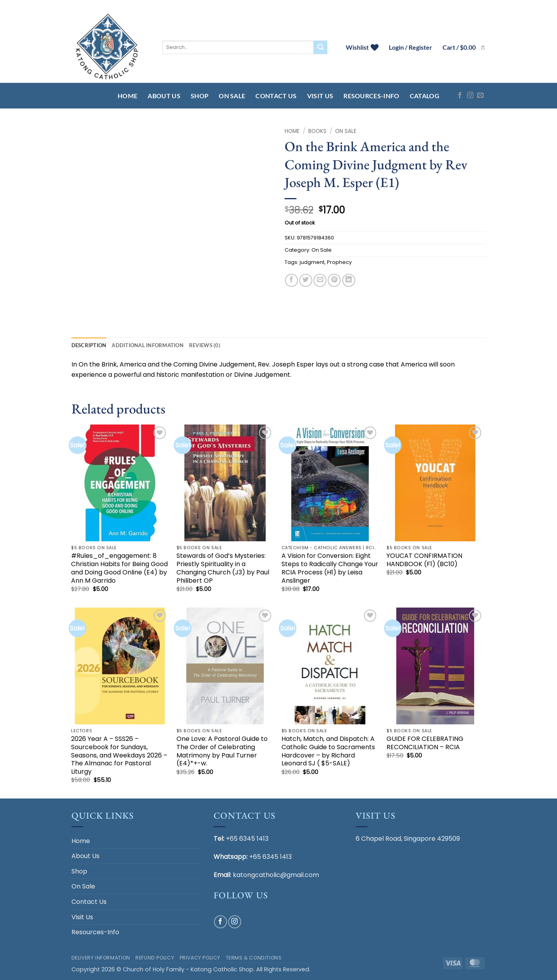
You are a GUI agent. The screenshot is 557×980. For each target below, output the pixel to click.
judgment (312, 262)
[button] (464, 47)
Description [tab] (89, 345)
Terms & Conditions (254, 958)
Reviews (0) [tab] (205, 345)
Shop (200, 96)
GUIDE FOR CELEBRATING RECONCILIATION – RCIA (425, 743)
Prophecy (339, 262)
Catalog (425, 96)
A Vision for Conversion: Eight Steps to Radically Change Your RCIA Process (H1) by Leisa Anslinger (330, 568)
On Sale (232, 96)
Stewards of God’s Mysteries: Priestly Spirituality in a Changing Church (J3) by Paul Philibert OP (223, 568)
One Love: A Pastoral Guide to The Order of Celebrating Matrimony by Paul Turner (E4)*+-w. (222, 751)
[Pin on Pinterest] (334, 280)
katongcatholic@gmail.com (276, 875)
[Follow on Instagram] (470, 95)
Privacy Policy (200, 958)
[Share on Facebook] (292, 280)
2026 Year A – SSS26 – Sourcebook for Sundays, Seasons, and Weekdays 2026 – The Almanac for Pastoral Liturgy (119, 756)
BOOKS (317, 131)
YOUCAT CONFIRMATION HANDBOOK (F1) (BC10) (424, 560)
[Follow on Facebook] (460, 95)
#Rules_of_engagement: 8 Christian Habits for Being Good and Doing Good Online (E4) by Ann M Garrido (119, 568)
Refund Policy (155, 958)
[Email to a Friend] (320, 280)
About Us (164, 96)
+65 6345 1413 (247, 839)
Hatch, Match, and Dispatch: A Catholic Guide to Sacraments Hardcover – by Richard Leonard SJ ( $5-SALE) (328, 751)
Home (128, 96)
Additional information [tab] (148, 345)
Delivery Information (101, 958)
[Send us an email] (480, 95)
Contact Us (276, 96)
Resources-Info (371, 96)
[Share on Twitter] (306, 280)
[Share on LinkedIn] (349, 280)
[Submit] (321, 47)
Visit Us (320, 96)
